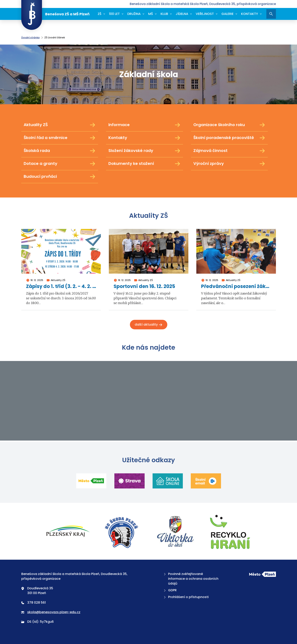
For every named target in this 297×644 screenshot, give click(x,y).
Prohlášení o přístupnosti (186, 597)
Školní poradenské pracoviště (229, 138)
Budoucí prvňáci (60, 177)
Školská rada (60, 151)
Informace (145, 125)
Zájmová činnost (229, 151)
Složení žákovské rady (145, 151)
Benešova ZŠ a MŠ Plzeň (55, 14)
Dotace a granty (60, 164)
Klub (164, 14)
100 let (114, 14)
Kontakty (250, 14)
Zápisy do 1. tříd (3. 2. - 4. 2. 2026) (61, 286)
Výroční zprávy (229, 164)
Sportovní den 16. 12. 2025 (144, 286)
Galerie (227, 14)
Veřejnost (205, 14)
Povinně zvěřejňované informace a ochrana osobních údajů (191, 579)
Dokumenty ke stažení (145, 164)
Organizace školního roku (229, 125)
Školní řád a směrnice (60, 138)
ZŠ (100, 14)
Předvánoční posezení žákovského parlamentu (236, 286)
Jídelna (182, 14)
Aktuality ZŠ (60, 125)
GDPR (170, 590)
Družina (134, 14)
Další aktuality (149, 324)
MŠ (151, 14)
